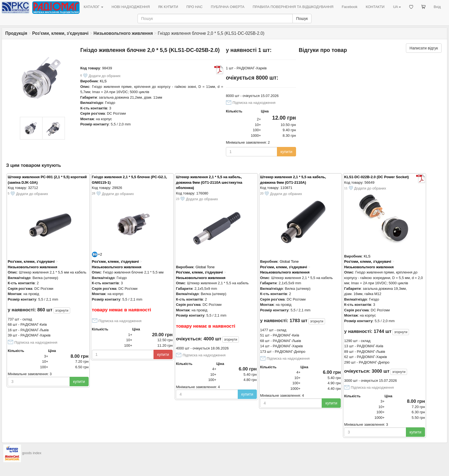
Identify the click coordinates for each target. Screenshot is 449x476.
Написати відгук (424, 48)
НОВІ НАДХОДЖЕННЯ (131, 7)
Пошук (302, 19)
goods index (32, 453)
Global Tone (205, 267)
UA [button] (397, 7)
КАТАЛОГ (93, 7)
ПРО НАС (195, 7)
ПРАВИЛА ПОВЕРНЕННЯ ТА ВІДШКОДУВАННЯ (293, 7)
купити (286, 152)
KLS (103, 81)
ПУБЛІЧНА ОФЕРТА (228, 7)
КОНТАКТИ (375, 7)
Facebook (349, 7)
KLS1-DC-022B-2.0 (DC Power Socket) (376, 177)
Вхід (437, 7)
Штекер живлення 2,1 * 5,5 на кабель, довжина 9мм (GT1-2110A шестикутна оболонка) (209, 182)
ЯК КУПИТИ (168, 7)
